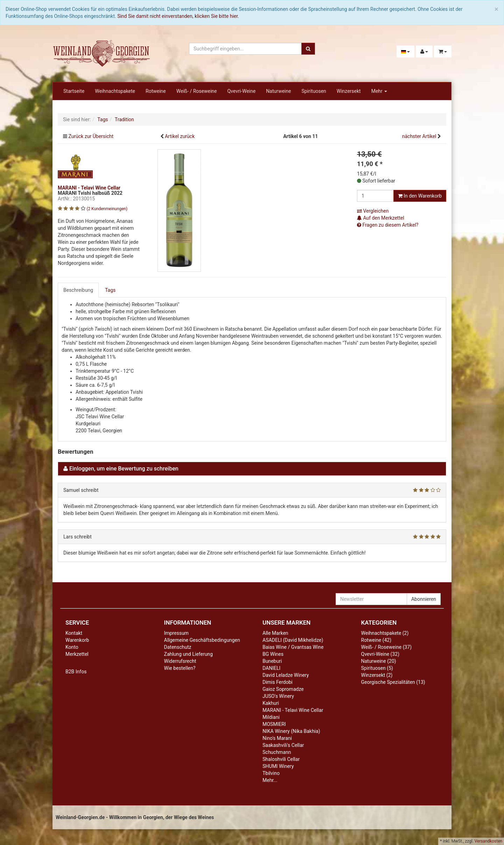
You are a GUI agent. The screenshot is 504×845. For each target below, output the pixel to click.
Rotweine (156, 91)
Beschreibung (78, 290)
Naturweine (278, 91)
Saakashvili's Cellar (283, 745)
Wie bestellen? (180, 668)
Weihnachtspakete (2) (385, 633)
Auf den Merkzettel (381, 218)
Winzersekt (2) (377, 675)
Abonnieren (424, 599)
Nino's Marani (277, 738)
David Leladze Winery (286, 675)
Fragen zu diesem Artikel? (388, 225)
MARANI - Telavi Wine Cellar (293, 710)
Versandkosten (488, 841)
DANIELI (271, 668)
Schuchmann (277, 752)
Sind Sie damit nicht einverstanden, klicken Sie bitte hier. (178, 16)
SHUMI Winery (278, 766)
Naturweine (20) (379, 661)
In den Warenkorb (420, 196)
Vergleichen (373, 211)
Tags (110, 290)
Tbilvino (271, 773)
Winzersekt (349, 91)
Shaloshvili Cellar (281, 759)
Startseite (74, 91)
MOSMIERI (274, 724)
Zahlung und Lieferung (188, 654)
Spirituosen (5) (377, 668)
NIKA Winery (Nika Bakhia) (291, 731)
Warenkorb (77, 640)
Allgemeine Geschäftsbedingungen (202, 640)
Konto (72, 647)
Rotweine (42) (376, 640)
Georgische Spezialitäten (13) (393, 682)
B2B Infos (76, 672)
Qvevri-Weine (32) (380, 654)
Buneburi (272, 661)
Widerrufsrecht (180, 661)
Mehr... (270, 780)
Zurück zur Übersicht (91, 136)
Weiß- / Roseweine (197, 91)
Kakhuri (271, 703)
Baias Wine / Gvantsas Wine (293, 647)
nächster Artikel (420, 136)
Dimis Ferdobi (278, 682)
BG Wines (273, 654)
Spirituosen (314, 91)
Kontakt (74, 633)
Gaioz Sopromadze (283, 689)
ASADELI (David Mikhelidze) (293, 640)
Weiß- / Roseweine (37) (387, 647)
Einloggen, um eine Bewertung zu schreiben (124, 469)
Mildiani (271, 717)
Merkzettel (77, 654)
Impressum (176, 633)
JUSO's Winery (278, 696)
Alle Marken (275, 633)
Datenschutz (178, 647)
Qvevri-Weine (241, 91)
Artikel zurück (180, 136)
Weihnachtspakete (115, 91)
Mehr (379, 91)
